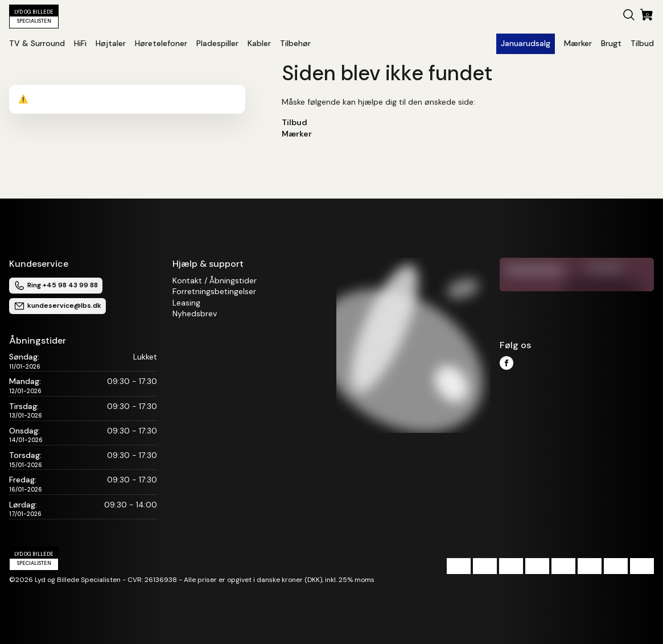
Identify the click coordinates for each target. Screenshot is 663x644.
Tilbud (295, 122)
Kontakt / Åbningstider (215, 280)
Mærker (297, 134)
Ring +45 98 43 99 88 (56, 286)
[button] (629, 16)
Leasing (186, 303)
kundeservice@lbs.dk (57, 306)
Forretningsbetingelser (214, 291)
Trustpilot (518, 315)
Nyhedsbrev (195, 313)
